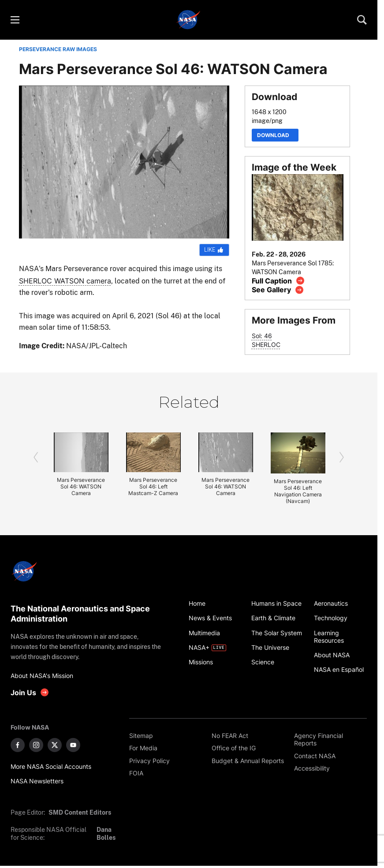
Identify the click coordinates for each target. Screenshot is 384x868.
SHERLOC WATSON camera (65, 281)
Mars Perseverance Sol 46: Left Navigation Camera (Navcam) (298, 491)
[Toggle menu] (15, 20)
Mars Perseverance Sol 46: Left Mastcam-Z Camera (153, 486)
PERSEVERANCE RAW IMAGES (58, 49)
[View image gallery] (278, 290)
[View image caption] (278, 281)
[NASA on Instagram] (36, 745)
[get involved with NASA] (30, 692)
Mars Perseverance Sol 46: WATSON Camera (81, 486)
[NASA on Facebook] (18, 745)
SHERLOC (266, 345)
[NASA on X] (55, 745)
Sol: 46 (262, 336)
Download (275, 135)
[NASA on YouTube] (73, 745)
